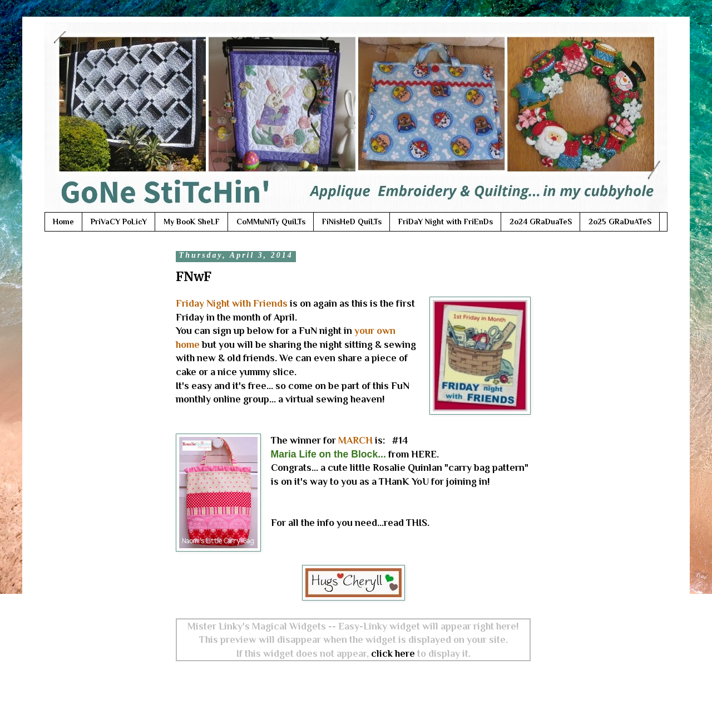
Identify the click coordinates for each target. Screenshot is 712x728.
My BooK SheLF (192, 222)
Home (63, 222)
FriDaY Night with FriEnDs (446, 222)
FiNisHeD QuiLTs (352, 222)
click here (393, 653)
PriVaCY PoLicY (119, 222)
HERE (424, 454)
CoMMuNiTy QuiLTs (271, 222)
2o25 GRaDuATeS (620, 222)
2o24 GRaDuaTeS (541, 222)
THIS (417, 523)
